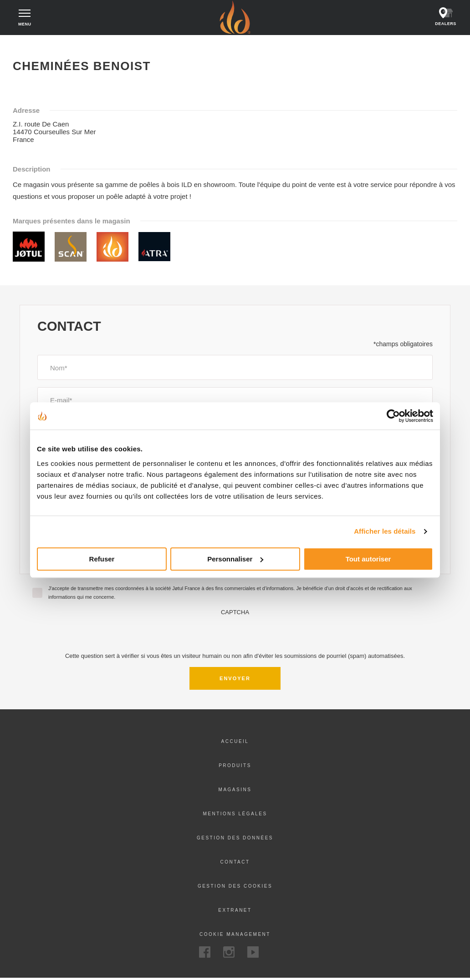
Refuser (102, 559)
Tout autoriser (368, 559)
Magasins (235, 791)
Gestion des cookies (235, 888)
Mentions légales (235, 816)
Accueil (28, 45)
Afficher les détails (385, 531)
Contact (235, 864)
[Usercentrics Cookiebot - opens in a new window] (393, 416)
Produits (235, 767)
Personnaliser (235, 559)
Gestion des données (235, 840)
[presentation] (235, 635)
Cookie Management (235, 936)
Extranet (235, 912)
